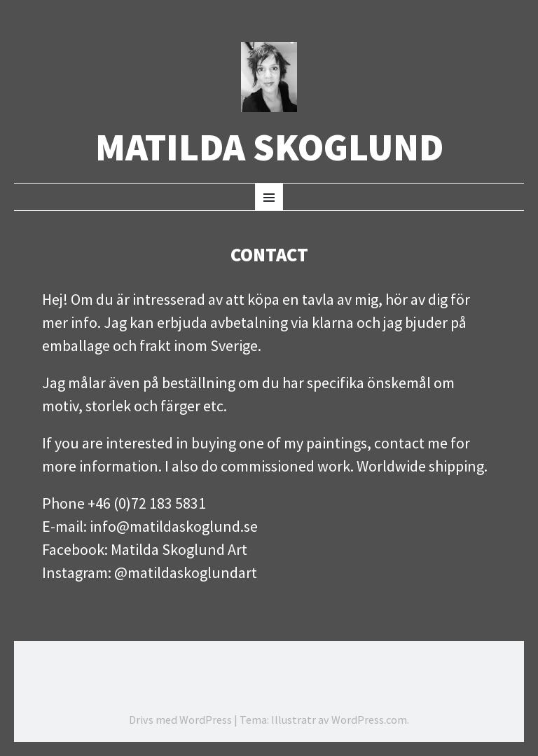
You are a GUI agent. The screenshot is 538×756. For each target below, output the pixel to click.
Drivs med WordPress (180, 720)
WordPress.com (369, 720)
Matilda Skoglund (269, 147)
